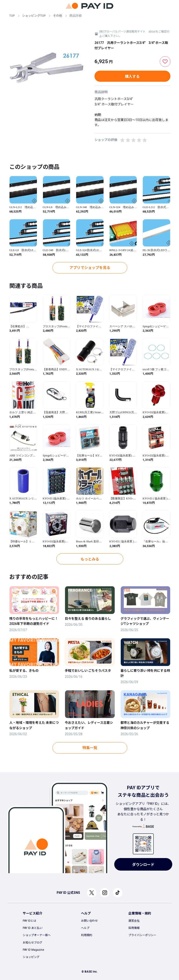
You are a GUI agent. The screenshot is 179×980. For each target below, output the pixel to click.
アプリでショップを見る (90, 268)
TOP (12, 16)
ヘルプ (85, 928)
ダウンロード (143, 865)
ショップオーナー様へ (37, 935)
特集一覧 (90, 748)
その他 (57, 16)
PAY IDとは (29, 921)
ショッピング (31, 957)
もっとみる (90, 559)
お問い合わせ (89, 921)
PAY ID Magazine (33, 950)
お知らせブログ (33, 943)
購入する (132, 77)
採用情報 (134, 928)
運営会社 (134, 921)
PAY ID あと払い (33, 928)
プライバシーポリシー (142, 935)
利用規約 (87, 935)
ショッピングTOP (34, 16)
